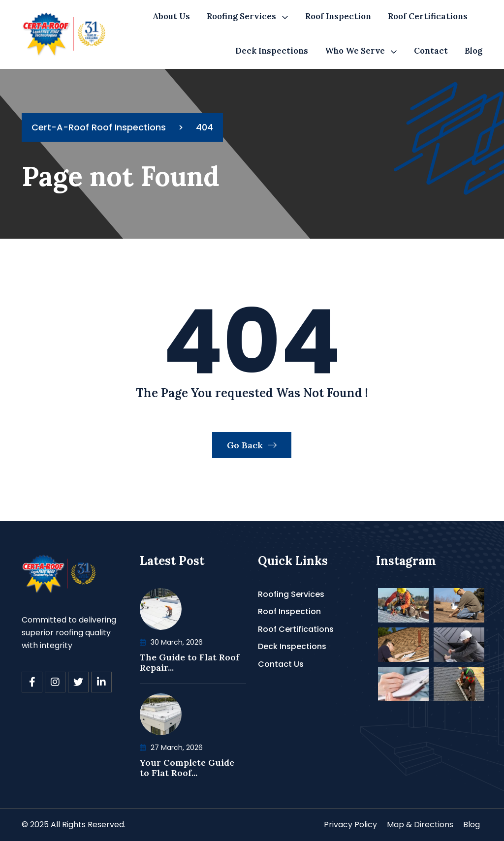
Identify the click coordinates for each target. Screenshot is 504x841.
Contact (431, 51)
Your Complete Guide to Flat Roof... (187, 768)
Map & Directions (420, 825)
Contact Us (281, 664)
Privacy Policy (350, 825)
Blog (473, 51)
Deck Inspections (272, 51)
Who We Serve (355, 51)
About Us (171, 16)
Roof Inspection (338, 16)
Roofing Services (241, 16)
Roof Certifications (428, 16)
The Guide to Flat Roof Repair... (189, 663)
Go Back (252, 445)
